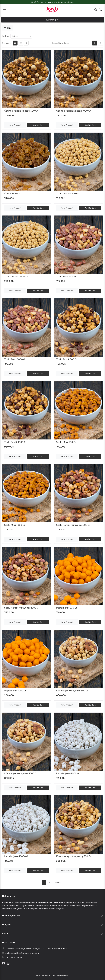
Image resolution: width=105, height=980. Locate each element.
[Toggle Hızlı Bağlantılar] (102, 916)
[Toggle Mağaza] (102, 925)
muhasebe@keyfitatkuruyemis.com (22, 953)
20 (15, 43)
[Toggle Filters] (8, 28)
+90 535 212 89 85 (14, 958)
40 (26, 43)
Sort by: (6, 36)
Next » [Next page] (58, 882)
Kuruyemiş (52, 20)
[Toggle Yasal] (102, 934)
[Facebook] (3, 963)
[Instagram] (8, 963)
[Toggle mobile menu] (4, 9)
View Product (15, 125)
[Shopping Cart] (101, 9)
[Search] (96, 9)
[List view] (100, 43)
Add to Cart (38, 125)
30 (21, 43)
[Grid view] (95, 43)
